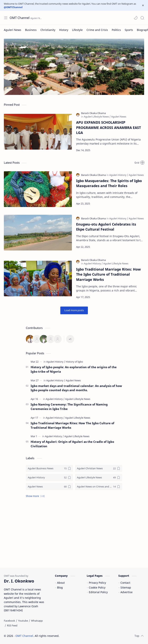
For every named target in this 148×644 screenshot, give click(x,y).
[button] (136, 18)
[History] (64, 30)
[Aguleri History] (119, 175)
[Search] (142, 18)
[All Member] (70, 339)
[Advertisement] (74, 533)
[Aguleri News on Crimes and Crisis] (99, 487)
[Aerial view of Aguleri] (74, 67)
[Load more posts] (74, 310)
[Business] (31, 30)
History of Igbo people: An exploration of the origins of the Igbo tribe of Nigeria (74, 369)
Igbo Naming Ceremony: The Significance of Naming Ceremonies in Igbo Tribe (69, 407)
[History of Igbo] (74, 362)
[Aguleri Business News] (49, 468)
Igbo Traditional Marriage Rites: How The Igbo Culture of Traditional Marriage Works (108, 274)
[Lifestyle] (77, 30)
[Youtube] (23, 621)
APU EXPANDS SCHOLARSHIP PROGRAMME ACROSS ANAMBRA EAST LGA (108, 127)
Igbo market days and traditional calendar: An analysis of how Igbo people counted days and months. (76, 388)
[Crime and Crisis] (97, 30)
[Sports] (129, 30)
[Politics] (116, 30)
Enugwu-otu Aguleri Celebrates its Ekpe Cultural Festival (106, 227)
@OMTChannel (13, 7)
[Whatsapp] (37, 621)
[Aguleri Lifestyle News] (97, 117)
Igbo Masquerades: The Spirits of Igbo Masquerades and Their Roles (109, 183)
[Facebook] (9, 621)
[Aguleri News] (13, 30)
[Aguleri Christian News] (99, 468)
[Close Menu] (143, 5)
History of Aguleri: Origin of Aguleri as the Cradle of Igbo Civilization (72, 444)
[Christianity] (48, 30)
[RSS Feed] (12, 625)
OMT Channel (24, 636)
